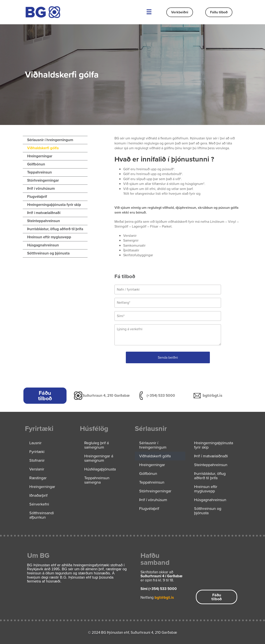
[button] (149, 12)
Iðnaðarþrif (38, 495)
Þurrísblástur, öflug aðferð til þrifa (55, 229)
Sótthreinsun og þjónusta (48, 253)
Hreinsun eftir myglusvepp (49, 237)
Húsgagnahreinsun (43, 245)
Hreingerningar (40, 156)
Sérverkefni (39, 504)
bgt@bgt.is (212, 395)
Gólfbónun (36, 164)
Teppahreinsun (39, 172)
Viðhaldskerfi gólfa (43, 148)
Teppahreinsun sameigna (97, 480)
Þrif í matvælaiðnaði (44, 213)
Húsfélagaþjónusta (100, 469)
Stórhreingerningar (43, 180)
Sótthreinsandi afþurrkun (42, 515)
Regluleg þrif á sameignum (97, 445)
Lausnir (35, 443)
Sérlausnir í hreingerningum (50, 140)
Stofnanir (37, 460)
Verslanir (37, 469)
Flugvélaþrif (37, 197)
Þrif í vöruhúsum (41, 189)
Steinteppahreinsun (44, 221)
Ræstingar (38, 478)
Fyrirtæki (37, 452)
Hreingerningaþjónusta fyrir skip (54, 205)
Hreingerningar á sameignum (99, 458)
